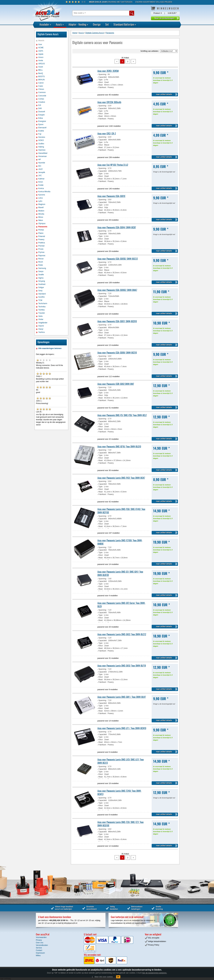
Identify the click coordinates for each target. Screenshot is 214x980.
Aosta (41, 60)
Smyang (42, 281)
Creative (42, 102)
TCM (40, 300)
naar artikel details (164, 94)
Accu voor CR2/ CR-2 (107, 133)
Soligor (41, 287)
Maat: (101, 85)
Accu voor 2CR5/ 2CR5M (108, 71)
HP (40, 160)
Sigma (41, 278)
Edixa (41, 118)
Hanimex (42, 150)
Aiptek (41, 54)
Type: (101, 80)
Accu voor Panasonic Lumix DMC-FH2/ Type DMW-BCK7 (121, 478)
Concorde (42, 96)
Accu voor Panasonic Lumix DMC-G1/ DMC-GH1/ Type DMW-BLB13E (120, 573)
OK (118, 977)
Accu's (60, 24)
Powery (41, 240)
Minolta (41, 214)
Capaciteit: (103, 77)
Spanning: (103, 74)
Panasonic (43, 227)
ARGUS (42, 64)
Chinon (41, 89)
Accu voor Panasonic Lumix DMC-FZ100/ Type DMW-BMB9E (120, 542)
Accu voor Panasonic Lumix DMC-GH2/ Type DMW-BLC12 (122, 634)
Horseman (42, 156)
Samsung (42, 268)
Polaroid (42, 236)
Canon (41, 83)
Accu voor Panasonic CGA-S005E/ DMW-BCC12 (118, 259)
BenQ (41, 73)
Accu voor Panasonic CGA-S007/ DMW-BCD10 (117, 321)
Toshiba (41, 310)
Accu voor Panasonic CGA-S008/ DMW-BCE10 (117, 352)
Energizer (42, 121)
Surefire (41, 297)
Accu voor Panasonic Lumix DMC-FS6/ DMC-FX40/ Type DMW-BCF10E (121, 511)
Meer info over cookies (104, 977)
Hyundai (42, 163)
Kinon (41, 182)
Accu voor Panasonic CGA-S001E (111, 196)
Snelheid (42, 284)
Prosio (41, 249)
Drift (40, 108)
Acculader (45, 24)
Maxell (41, 207)
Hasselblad (43, 153)
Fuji (40, 134)
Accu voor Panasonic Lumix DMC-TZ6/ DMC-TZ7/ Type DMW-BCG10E (121, 824)
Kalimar (41, 179)
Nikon (41, 220)
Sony (40, 291)
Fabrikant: (103, 87)
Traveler (42, 313)
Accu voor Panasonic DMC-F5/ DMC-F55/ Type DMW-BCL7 (122, 415)
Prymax (41, 252)
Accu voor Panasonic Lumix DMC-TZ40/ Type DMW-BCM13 (119, 792)
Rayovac (42, 256)
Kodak (41, 185)
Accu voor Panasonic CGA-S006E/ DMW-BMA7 (117, 290)
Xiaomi (41, 326)
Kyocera (42, 195)
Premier (41, 246)
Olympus (42, 223)
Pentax (41, 230)
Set (107, 24)
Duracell (42, 112)
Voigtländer (43, 323)
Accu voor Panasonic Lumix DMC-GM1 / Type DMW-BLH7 (122, 697)
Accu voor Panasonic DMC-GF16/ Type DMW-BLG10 (119, 446)
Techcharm (43, 303)
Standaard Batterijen (125, 24)
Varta (40, 316)
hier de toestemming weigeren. (155, 973)
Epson (41, 124)
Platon (41, 233)
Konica (41, 188)
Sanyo (41, 271)
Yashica (41, 332)
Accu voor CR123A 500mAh (109, 102)
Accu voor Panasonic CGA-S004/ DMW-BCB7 (117, 227)
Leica (40, 198)
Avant (41, 67)
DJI (40, 105)
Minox (41, 217)
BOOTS (41, 77)
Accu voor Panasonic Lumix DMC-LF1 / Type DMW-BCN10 (122, 728)
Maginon (42, 204)
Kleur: (101, 82)
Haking (41, 147)
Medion (41, 211)
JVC (40, 176)
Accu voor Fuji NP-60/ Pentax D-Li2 (113, 165)
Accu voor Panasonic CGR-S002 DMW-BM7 (116, 384)
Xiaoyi (41, 329)
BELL (40, 70)
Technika (42, 307)
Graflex (41, 144)
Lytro (40, 201)
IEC (40, 166)
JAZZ (40, 169)
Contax (41, 99)
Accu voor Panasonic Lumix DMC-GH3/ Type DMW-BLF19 (122, 665)
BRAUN (41, 80)
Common (42, 92)
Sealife (41, 275)
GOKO (41, 140)
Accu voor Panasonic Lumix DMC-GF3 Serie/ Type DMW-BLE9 (121, 605)
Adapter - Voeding (78, 24)
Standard (42, 294)
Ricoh (41, 262)
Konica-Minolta (44, 192)
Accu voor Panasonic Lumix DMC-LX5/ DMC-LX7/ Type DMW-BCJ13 (121, 761)
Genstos (42, 137)
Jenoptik (42, 172)
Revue (41, 259)
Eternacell (42, 128)
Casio (41, 86)
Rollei (41, 265)
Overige (97, 24)
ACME (41, 48)
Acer (40, 44)
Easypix (41, 115)
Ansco (41, 57)
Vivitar (41, 319)
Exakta (41, 131)
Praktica (42, 243)
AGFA (41, 51)
